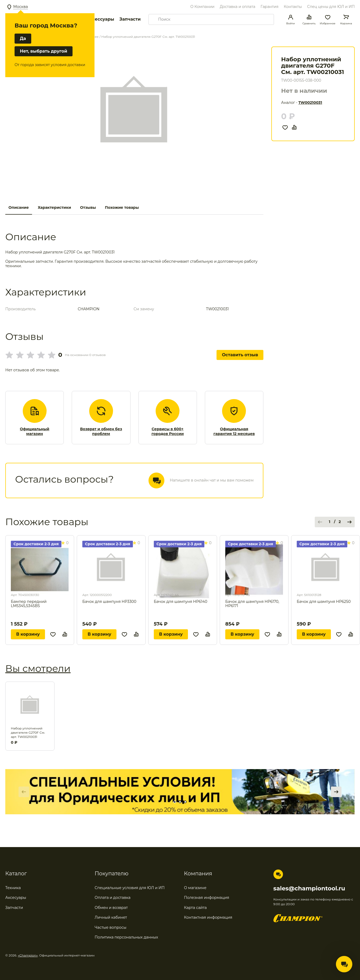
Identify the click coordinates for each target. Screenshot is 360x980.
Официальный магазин (35, 431)
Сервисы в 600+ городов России (168, 431)
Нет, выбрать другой (44, 51)
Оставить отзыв (240, 355)
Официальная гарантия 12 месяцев (234, 431)
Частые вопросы (111, 927)
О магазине (195, 888)
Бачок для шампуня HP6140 (181, 602)
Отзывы (88, 207)
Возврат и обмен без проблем (101, 431)
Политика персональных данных (127, 937)
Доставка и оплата (237, 7)
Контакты (293, 7)
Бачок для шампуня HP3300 (109, 602)
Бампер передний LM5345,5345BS (29, 604)
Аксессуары (100, 19)
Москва (21, 7)
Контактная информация (208, 917)
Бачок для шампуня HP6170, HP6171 (252, 604)
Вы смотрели (38, 668)
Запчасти (130, 19)
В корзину (28, 634)
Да (23, 38)
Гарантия (269, 7)
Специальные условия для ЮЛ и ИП (130, 888)
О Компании (202, 7)
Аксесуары (16, 898)
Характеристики (55, 207)
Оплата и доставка (113, 898)
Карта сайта (195, 908)
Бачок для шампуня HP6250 (324, 602)
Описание (19, 207)
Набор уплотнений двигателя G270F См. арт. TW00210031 (28, 732)
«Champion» (28, 955)
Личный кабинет (111, 917)
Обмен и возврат (111, 908)
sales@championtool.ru (309, 889)
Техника (13, 888)
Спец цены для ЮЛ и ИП (331, 7)
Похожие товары (122, 207)
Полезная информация (207, 898)
